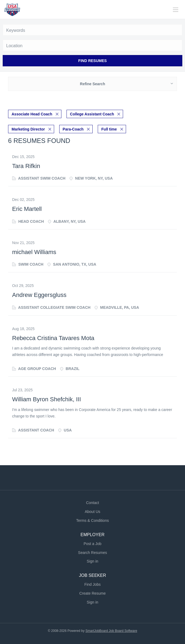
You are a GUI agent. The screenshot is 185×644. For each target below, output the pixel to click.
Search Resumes (92, 553)
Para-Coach (73, 129)
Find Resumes (93, 61)
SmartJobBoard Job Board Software (111, 631)
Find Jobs (92, 584)
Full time (109, 129)
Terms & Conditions (92, 520)
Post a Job (92, 544)
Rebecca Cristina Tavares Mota (53, 338)
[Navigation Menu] (176, 10)
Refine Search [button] (92, 84)
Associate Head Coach (32, 114)
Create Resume (92, 593)
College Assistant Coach (92, 114)
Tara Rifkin (26, 166)
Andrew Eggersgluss (39, 295)
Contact (92, 503)
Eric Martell (27, 209)
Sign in (92, 561)
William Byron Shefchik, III (47, 399)
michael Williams (34, 252)
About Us (93, 512)
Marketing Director (28, 129)
